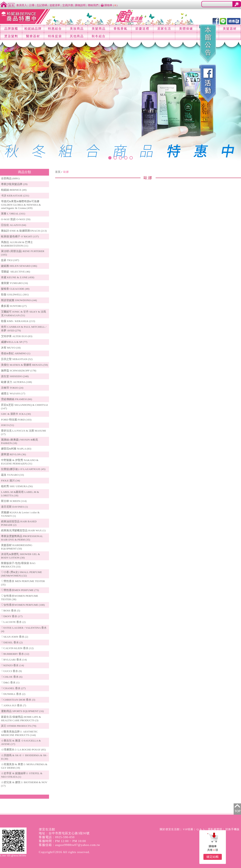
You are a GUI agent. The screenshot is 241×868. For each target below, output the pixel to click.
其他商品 (77, 36)
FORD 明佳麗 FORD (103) (16, 420)
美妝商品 (77, 29)
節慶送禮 (142, 29)
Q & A (201, 829)
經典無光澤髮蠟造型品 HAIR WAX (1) (23, 530)
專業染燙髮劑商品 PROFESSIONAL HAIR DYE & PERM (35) (22, 538)
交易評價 (68, 5)
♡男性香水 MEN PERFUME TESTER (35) (23, 583)
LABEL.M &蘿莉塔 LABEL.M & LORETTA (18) (20, 494)
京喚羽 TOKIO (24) (12, 388)
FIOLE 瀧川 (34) (11, 481)
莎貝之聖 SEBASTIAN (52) (17, 359)
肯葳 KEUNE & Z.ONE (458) (18, 277)
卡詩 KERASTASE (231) (15, 196)
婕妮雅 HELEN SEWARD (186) (19, 266)
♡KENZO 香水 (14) (12, 665)
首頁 (58, 172)
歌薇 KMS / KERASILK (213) (18, 321)
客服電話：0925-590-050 (57, 837)
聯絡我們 (93, 5)
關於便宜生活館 (170, 829)
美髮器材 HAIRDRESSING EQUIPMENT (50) (17, 547)
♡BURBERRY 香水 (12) (15, 654)
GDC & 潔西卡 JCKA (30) (16, 414)
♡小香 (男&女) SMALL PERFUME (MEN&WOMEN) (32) (21, 574)
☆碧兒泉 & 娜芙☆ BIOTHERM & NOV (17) (24, 784)
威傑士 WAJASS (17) (13, 393)
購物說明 (80, 5)
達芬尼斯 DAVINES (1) (14, 507)
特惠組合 (55, 29)
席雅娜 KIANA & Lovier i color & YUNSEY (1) (20, 514)
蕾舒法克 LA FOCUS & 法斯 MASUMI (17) (23, 432)
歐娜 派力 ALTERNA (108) (16, 382)
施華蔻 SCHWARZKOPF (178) (19, 371)
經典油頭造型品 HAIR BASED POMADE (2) (19, 523)
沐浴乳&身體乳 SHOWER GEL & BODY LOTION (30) (20, 556)
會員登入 (22, 5)
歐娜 (66, 172)
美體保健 (186, 29)
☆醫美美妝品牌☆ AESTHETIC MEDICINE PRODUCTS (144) (19, 733)
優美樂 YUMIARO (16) (15, 283)
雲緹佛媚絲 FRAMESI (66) (17, 399)
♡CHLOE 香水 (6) (12, 677)
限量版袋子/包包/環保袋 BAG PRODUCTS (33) (18, 565)
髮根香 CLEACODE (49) (15, 289)
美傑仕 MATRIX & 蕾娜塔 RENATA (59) (24, 365)
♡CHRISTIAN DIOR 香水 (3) (18, 700)
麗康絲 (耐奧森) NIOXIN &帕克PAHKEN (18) (20, 441)
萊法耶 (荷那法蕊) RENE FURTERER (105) (23, 253)
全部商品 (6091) (10, 178)
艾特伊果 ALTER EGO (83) (17, 336)
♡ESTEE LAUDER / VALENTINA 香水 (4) (24, 629)
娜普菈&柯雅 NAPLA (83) (16, 449)
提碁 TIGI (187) (10, 260)
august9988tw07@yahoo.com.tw (78, 845)
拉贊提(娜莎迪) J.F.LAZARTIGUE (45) (23, 469)
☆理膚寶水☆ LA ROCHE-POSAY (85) (23, 750)
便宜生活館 (47, 829)
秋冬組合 (99, 36)
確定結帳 (213, 857)
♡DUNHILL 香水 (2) (13, 694)
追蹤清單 (55, 5)
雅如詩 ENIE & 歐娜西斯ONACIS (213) (24, 231)
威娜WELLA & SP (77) (14, 342)
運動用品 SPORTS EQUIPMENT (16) (22, 711)
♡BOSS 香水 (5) (11, 611)
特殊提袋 (55, 36)
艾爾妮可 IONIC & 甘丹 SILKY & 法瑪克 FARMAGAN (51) (24, 313)
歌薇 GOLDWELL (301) (15, 294)
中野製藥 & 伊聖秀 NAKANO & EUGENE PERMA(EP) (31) (20, 462)
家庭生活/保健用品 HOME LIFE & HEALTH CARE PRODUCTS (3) (21, 719)
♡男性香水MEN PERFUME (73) (20, 590)
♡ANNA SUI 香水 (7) (14, 705)
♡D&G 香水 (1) (10, 682)
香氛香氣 (120, 29)
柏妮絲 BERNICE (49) (14, 190)
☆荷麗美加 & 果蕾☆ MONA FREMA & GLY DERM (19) (24, 766)
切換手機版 (232, 829)
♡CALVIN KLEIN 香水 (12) (17, 648)
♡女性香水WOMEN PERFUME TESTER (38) (20, 598)
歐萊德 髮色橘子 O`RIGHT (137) (20, 236)
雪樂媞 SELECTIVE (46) (16, 272)
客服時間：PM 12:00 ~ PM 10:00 (62, 841)
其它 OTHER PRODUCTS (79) (19, 726)
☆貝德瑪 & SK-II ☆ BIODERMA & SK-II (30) (24, 757)
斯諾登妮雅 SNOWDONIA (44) (19, 300)
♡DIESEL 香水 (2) (12, 642)
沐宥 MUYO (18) (11, 348)
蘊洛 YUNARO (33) (12, 475)
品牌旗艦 (11, 29)
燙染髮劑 (11, 36)
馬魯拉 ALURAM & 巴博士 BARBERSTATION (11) (17, 244)
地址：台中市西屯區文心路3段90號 (64, 833)
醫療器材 (33, 36)
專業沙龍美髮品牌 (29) (14, 184)
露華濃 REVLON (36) (13, 454)
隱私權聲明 (215, 829)
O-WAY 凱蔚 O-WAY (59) (16, 219)
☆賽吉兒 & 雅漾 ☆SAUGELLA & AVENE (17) (21, 742)
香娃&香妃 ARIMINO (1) (16, 353)
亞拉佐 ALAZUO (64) (14, 225)
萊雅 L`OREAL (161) (13, 214)
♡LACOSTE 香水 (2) (13, 622)
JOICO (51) (7, 425)
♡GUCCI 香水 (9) (11, 671)
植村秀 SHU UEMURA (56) (17, 486)
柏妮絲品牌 (33, 29)
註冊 (32, 5)
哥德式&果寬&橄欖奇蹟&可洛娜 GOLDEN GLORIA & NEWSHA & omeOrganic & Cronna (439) (21, 205)
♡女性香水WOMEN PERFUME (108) (23, 605)
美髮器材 (230, 29)
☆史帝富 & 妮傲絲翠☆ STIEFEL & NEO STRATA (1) (22, 775)
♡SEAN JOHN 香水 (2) (15, 637)
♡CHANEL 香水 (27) (13, 688)
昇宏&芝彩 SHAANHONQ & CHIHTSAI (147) (24, 407)
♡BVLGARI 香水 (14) (14, 660)
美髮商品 (99, 29)
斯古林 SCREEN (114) (14, 501)
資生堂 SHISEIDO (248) (15, 376)
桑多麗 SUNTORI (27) (14, 306)
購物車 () (109, 5)
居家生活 (164, 29)
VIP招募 (188, 829)
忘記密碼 (42, 5)
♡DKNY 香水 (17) (12, 616)
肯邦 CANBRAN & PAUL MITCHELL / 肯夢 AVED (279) (24, 329)
